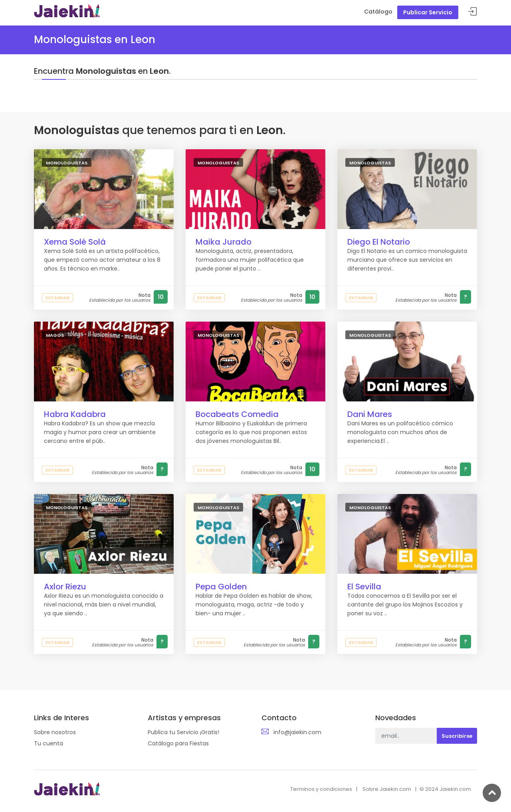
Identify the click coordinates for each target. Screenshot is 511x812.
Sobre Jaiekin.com (387, 789)
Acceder (473, 12)
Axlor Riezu (65, 587)
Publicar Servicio (428, 12)
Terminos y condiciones (321, 789)
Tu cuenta (49, 743)
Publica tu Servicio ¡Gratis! (183, 732)
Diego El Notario (379, 242)
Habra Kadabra (75, 414)
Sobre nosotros (55, 732)
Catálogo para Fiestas (178, 743)
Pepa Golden (221, 587)
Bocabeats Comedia (237, 414)
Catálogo (378, 12)
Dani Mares (370, 414)
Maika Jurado (224, 242)
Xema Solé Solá (75, 242)
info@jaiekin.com (297, 732)
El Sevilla (364, 587)
